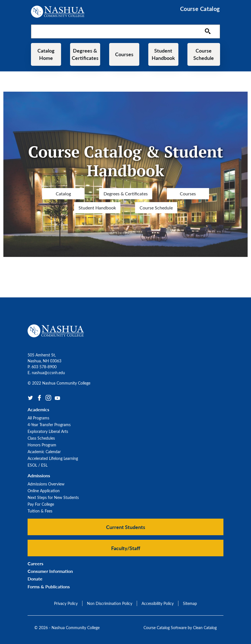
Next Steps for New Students (53, 497)
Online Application (44, 491)
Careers (35, 563)
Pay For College (41, 504)
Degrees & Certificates (85, 54)
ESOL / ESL (38, 465)
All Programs (38, 418)
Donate (35, 579)
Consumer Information (50, 571)
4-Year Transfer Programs (49, 425)
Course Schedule (204, 54)
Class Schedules (41, 438)
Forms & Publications (49, 587)
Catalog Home (46, 54)
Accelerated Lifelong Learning (53, 458)
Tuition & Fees (40, 511)
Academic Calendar (44, 452)
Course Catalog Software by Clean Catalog (180, 628)
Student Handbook (163, 54)
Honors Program (42, 445)
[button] (125, 527)
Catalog (63, 194)
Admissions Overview (46, 484)
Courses (124, 54)
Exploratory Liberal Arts (48, 431)
